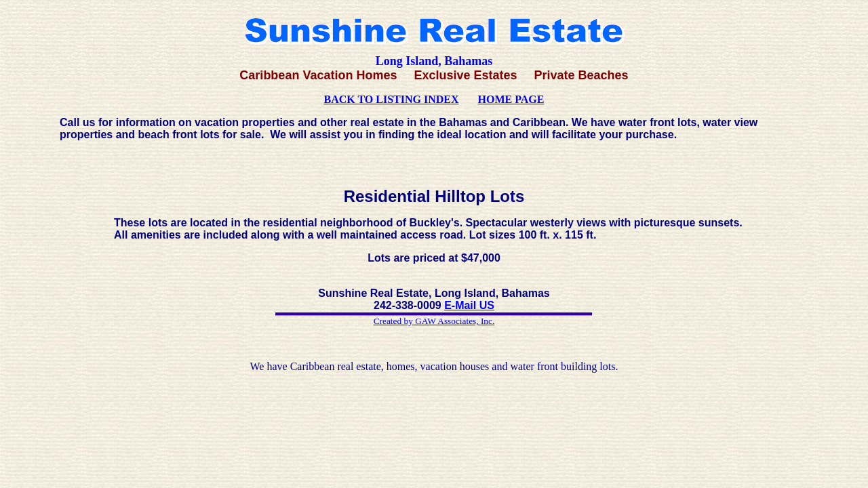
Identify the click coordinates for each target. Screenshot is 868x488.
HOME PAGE (511, 99)
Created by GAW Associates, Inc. (434, 321)
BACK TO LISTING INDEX (392, 99)
